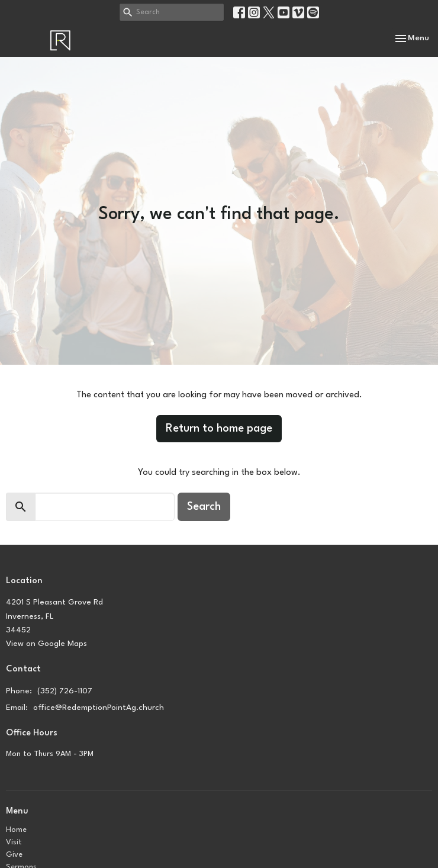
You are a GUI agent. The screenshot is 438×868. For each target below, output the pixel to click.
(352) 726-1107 (65, 691)
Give (14, 855)
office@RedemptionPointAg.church (99, 708)
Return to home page (219, 429)
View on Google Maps (46, 644)
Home (16, 830)
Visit (14, 842)
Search (204, 507)
